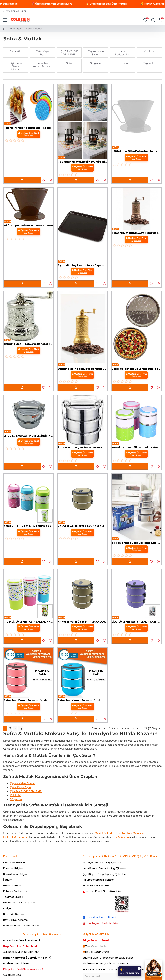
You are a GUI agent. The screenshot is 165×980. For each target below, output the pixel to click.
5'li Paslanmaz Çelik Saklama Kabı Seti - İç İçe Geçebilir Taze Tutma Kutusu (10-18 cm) (136, 543)
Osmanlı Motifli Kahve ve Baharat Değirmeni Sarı (83, 369)
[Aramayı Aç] (152, 20)
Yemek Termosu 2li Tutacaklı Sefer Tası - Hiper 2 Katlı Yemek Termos (136, 448)
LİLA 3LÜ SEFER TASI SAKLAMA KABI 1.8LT (136, 622)
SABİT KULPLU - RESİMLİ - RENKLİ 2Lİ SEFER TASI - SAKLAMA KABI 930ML (29, 526)
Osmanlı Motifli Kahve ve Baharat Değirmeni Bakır (136, 233)
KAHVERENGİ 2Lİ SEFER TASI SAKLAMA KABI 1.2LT (83, 526)
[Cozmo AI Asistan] (154, 969)
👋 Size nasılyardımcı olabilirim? (130, 971)
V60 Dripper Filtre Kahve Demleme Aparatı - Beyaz (136, 151)
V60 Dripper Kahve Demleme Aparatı (29, 226)
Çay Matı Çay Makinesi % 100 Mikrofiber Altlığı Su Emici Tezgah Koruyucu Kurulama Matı (83, 162)
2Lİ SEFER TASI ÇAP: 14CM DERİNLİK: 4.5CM (29, 436)
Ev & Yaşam (16, 29)
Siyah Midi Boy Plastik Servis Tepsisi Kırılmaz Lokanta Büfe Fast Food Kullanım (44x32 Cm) (83, 265)
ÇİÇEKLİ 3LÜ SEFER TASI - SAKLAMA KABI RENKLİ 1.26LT (29, 622)
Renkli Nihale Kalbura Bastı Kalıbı (29, 128)
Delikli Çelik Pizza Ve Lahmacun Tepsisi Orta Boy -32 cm (136, 369)
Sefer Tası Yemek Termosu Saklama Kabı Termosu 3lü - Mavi (83, 700)
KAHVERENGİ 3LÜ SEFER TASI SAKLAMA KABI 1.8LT (83, 622)
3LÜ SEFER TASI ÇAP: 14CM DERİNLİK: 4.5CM (83, 448)
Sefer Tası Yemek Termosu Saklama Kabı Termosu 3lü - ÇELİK (29, 700)
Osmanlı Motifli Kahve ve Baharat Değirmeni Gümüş (29, 344)
